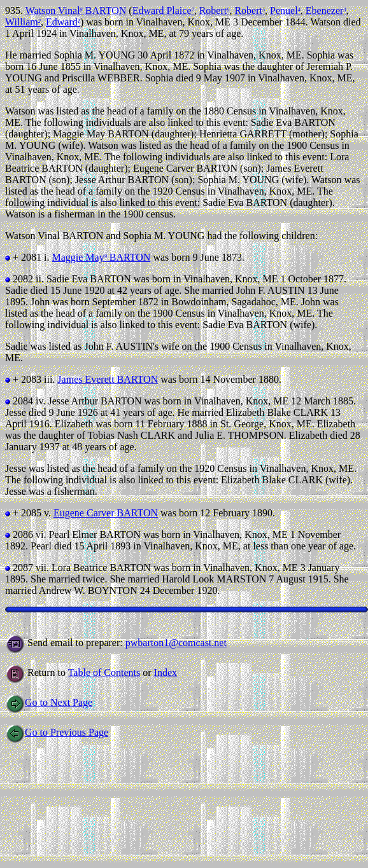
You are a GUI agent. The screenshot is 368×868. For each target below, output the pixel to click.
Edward (63, 22)
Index (166, 672)
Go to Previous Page (57, 732)
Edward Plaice (163, 10)
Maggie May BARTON (101, 257)
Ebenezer (326, 10)
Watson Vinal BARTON (76, 10)
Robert (215, 10)
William (23, 22)
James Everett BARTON (108, 379)
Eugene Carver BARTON (106, 513)
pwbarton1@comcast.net (176, 643)
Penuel (285, 10)
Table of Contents (104, 672)
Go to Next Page (49, 702)
